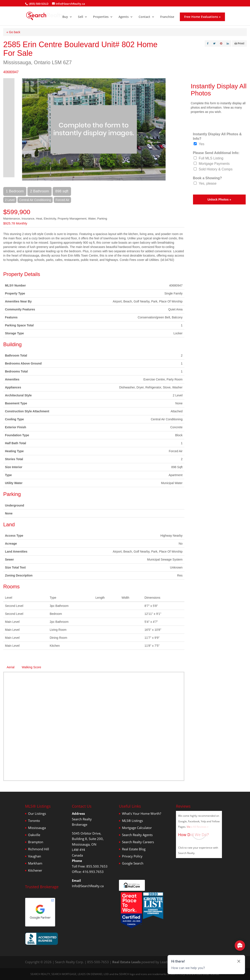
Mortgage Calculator (137, 828)
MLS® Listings (132, 821)
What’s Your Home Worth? (142, 813)
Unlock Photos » (219, 199)
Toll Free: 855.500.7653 (90, 866)
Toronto (34, 821)
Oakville (34, 835)
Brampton (36, 842)
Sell (81, 17)
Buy (65, 17)
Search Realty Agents (137, 835)
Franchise (167, 17)
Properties (101, 17)
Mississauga (37, 828)
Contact (144, 17)
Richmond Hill (39, 849)
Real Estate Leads (126, 962)
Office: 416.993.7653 (88, 872)
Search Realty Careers (138, 842)
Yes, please (208, 183)
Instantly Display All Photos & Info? (217, 136)
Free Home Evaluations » (202, 17)
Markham (35, 863)
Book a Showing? (207, 178)
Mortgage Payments (214, 164)
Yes (202, 144)
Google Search (133, 863)
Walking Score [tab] (32, 667)
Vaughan (35, 856)
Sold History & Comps (216, 169)
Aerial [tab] (11, 667)
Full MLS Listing (211, 158)
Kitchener (35, 870)
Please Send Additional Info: (216, 153)
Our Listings (37, 813)
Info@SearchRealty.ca (88, 886)
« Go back (13, 32)
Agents (124, 17)
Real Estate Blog (134, 849)
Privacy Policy (132, 856)
